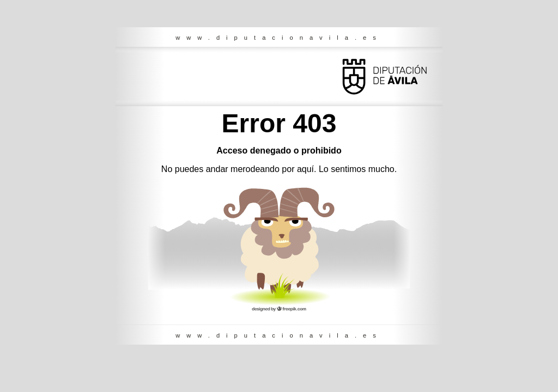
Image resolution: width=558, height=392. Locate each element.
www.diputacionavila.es (279, 38)
